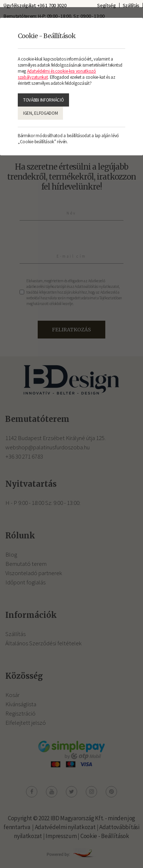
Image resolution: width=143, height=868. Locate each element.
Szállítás (131, 5)
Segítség (107, 5)
